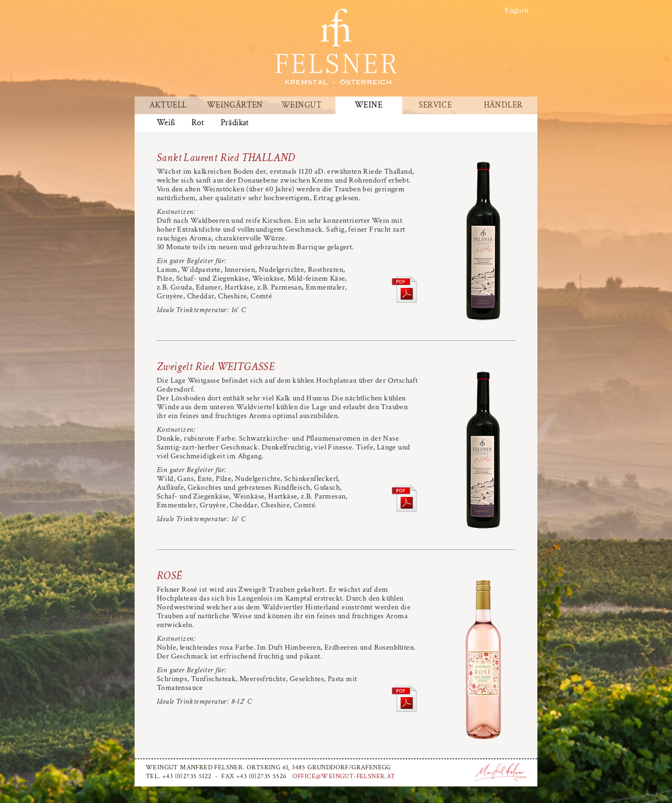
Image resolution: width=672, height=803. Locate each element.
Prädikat (235, 123)
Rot (198, 123)
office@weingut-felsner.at (344, 776)
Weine (369, 105)
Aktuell (168, 105)
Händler (503, 105)
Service (435, 105)
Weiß (166, 123)
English (517, 10)
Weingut (302, 105)
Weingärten (235, 105)
